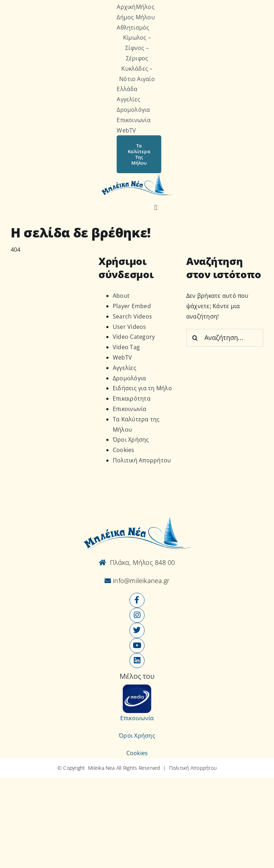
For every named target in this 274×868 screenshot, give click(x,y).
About (121, 296)
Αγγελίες (125, 368)
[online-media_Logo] (137, 687)
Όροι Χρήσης (131, 440)
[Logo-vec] (137, 176)
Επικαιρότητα (132, 398)
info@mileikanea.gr (140, 581)
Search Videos (132, 316)
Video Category (134, 337)
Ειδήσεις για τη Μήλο (142, 388)
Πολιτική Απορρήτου (142, 460)
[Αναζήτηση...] (225, 338)
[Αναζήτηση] (156, 208)
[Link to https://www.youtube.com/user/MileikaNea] (137, 646)
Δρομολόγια (129, 378)
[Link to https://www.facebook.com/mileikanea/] (137, 600)
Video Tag (126, 347)
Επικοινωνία (130, 409)
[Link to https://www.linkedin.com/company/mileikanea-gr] (137, 661)
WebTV (122, 357)
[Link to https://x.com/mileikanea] (137, 630)
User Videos (130, 327)
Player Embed (132, 306)
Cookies (124, 450)
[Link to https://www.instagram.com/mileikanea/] (137, 615)
